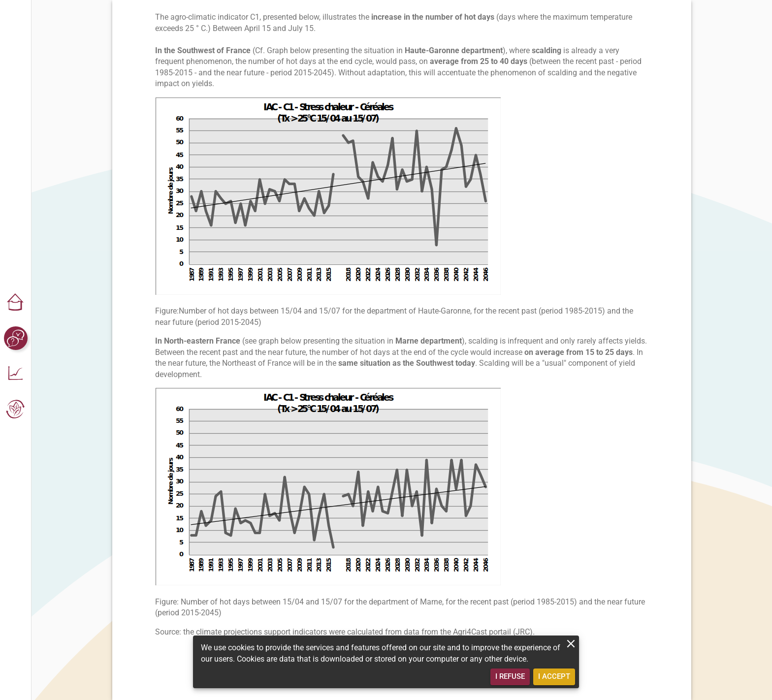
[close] (571, 644)
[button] (16, 303)
